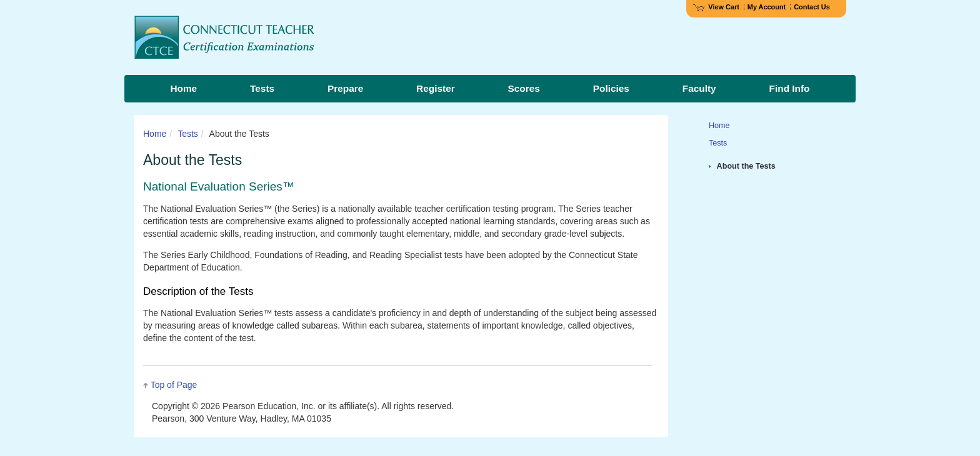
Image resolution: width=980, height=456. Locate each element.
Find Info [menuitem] (790, 88)
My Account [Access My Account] (767, 7)
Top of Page (174, 385)
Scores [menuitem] (524, 88)
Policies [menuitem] (611, 88)
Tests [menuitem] (262, 88)
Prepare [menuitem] (345, 88)
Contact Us (812, 7)
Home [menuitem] (183, 88)
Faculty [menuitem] (699, 88)
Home (155, 134)
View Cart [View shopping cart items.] (716, 7)
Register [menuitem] (436, 88)
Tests (188, 134)
